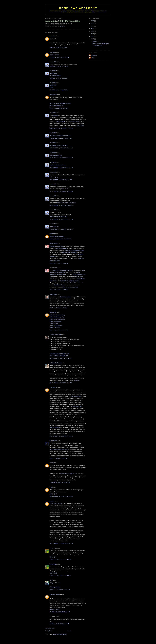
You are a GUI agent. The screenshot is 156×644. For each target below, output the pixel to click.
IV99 (51, 580)
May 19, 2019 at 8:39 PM (59, 78)
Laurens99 (53, 62)
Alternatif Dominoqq (61, 248)
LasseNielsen (54, 294)
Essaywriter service (65, 297)
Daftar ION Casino (55, 327)
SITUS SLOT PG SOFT (56, 504)
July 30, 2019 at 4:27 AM (59, 108)
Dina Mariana (53, 387)
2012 (93, 31)
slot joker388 (80, 126)
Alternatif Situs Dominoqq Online (75, 250)
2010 (93, 36)
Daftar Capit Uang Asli (56, 325)
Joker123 (77, 380)
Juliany (52, 463)
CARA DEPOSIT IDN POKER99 (59, 356)
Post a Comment (50, 628)
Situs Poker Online (59, 285)
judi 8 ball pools (54, 227)
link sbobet (65, 189)
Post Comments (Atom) (60, 634)
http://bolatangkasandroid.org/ (58, 217)
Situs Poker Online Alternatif (75, 283)
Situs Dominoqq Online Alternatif (62, 271)
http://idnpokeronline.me (57, 105)
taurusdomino (54, 243)
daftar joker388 (61, 122)
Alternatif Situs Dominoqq (69, 252)
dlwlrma (52, 501)
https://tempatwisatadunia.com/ (59, 449)
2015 (93, 23)
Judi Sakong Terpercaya (57, 236)
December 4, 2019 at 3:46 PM (61, 180)
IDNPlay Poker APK (55, 334)
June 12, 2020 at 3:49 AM (59, 263)
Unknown (52, 234)
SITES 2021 (53, 548)
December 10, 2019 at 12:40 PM (62, 205)
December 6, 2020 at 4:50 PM (61, 383)
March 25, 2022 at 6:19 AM (60, 612)
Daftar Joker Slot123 (56, 321)
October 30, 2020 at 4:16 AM (61, 358)
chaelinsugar (53, 95)
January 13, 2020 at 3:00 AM (60, 239)
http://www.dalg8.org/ (56, 155)
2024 (93, 21)
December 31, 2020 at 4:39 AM (61, 436)
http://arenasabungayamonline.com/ (60, 136)
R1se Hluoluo (54, 441)
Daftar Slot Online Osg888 (57, 319)
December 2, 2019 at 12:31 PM (61, 168)
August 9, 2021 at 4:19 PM (60, 483)
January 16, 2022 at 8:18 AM (60, 576)
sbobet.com (53, 85)
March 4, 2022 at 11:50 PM (60, 590)
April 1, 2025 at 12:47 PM (59, 624)
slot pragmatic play (55, 587)
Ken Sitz (92, 58)
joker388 (56, 115)
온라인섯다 (53, 557)
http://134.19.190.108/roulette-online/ (60, 103)
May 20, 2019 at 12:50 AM (59, 90)
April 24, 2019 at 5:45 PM (59, 57)
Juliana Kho (53, 312)
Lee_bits (52, 36)
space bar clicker (55, 609)
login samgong (54, 177)
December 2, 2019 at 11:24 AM (61, 158)
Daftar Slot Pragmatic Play (57, 315)
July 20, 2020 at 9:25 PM (59, 330)
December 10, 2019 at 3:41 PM (61, 219)
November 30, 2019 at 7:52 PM (61, 128)
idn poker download (55, 75)
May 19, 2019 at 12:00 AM (59, 66)
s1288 (51, 87)
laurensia (52, 52)
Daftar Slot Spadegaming (57, 317)
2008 (93, 39)
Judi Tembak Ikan (76, 396)
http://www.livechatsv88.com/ (58, 165)
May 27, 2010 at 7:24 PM (59, 47)
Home (69, 631)
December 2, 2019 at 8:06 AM (61, 138)
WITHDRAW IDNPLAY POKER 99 (59, 354)
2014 (93, 26)
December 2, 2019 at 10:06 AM (61, 148)
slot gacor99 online (55, 583)
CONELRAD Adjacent (78, 8)
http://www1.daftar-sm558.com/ (59, 145)
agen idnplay (53, 73)
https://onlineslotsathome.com (69, 474)
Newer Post (49, 631)
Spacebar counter (55, 594)
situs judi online (75, 122)
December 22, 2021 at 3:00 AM (61, 544)
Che (51, 487)
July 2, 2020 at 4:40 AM (58, 308)
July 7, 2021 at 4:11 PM (58, 458)
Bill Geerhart (93, 55)
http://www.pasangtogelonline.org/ (66, 203)
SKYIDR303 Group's (56, 363)
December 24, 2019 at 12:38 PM (62, 229)
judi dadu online (54, 55)
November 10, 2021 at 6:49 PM (61, 497)
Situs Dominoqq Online (56, 246)
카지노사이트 (54, 494)
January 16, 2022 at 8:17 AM (60, 560)
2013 (93, 29)
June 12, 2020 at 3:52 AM (59, 290)
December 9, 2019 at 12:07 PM (61, 191)
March (95, 41)
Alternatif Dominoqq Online (70, 287)
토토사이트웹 (54, 573)
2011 (93, 34)
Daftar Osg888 (54, 323)
